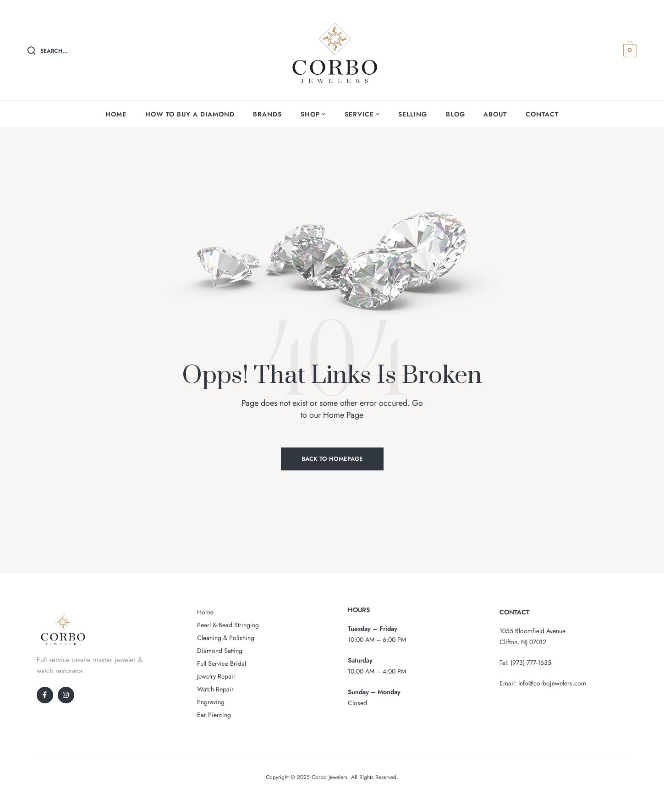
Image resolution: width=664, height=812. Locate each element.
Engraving (211, 702)
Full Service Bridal (222, 663)
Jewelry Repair (216, 676)
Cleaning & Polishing (226, 638)
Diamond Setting (220, 651)
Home (205, 612)
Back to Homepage (332, 459)
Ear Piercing (214, 715)
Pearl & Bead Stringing (228, 625)
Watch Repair (215, 689)
